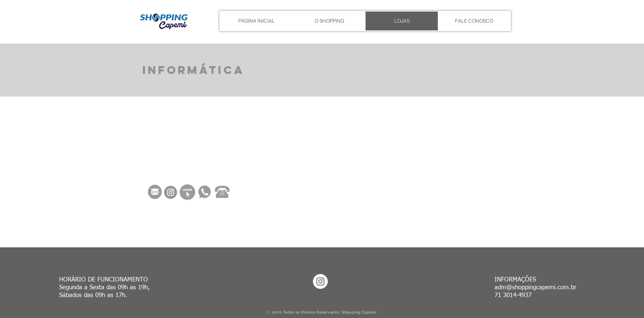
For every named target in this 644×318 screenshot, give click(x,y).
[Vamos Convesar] (222, 192)
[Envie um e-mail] (155, 192)
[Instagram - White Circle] (320, 281)
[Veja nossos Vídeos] (187, 192)
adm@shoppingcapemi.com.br (535, 287)
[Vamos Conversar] (205, 192)
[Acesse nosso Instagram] (170, 192)
